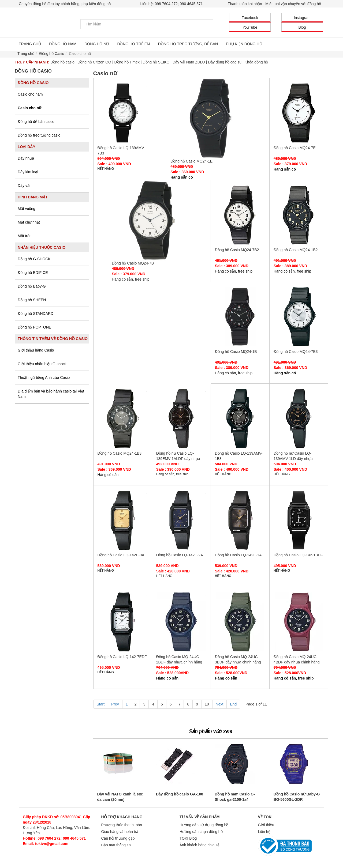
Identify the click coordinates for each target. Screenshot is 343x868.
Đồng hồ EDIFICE (33, 273)
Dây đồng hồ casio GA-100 (180, 794)
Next (220, 704)
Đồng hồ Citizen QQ (94, 62)
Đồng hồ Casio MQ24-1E (211, 118)
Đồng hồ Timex (127, 62)
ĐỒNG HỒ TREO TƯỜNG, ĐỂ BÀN (188, 44)
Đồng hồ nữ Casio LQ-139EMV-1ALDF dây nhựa (181, 418)
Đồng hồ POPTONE (34, 327)
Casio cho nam (30, 94)
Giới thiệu (266, 825)
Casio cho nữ (29, 108)
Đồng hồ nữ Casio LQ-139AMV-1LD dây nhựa (299, 418)
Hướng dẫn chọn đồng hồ (201, 832)
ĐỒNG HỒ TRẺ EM (133, 44)
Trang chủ (26, 54)
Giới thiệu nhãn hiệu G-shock (42, 364)
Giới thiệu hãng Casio (36, 350)
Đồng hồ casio (62, 62)
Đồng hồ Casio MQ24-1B (240, 317)
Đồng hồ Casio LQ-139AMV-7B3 (123, 113)
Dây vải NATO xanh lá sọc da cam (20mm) (120, 797)
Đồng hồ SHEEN (32, 300)
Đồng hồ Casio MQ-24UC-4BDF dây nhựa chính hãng (299, 622)
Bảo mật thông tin (116, 845)
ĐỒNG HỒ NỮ (97, 44)
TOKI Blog (188, 838)
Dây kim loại (28, 172)
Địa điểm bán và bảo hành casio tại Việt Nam (51, 394)
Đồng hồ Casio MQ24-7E (299, 113)
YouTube (250, 27)
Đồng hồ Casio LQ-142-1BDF (299, 520)
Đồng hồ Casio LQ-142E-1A (240, 520)
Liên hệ (264, 832)
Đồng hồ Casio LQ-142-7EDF (123, 622)
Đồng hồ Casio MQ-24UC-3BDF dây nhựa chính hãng (240, 622)
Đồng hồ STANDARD (36, 314)
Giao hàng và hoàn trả (120, 832)
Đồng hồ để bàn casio (36, 122)
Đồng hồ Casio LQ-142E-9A (123, 520)
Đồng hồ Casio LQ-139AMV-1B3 (240, 418)
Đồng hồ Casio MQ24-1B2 (299, 215)
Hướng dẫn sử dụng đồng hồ (204, 825)
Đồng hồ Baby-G (32, 286)
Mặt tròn (25, 236)
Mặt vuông (27, 209)
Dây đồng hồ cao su (225, 62)
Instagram (302, 18)
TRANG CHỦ (30, 44)
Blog (302, 27)
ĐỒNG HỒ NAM (63, 44)
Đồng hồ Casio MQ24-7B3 (299, 317)
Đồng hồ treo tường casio (39, 135)
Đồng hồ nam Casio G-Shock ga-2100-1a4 (235, 797)
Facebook (250, 18)
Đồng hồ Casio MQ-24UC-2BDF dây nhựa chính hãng (181, 622)
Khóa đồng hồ (256, 62)
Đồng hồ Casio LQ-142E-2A (181, 520)
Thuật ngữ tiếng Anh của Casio (44, 378)
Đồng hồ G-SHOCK (34, 259)
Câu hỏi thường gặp (118, 838)
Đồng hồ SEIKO (156, 62)
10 (207, 704)
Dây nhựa (26, 158)
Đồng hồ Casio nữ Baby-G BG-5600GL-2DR (297, 797)
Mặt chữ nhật (29, 222)
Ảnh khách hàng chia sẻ (200, 845)
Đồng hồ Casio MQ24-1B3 (123, 418)
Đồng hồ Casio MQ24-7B (152, 220)
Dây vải (24, 186)
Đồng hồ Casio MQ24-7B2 (240, 215)
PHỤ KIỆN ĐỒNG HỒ (244, 44)
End (233, 704)
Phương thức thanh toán (122, 825)
